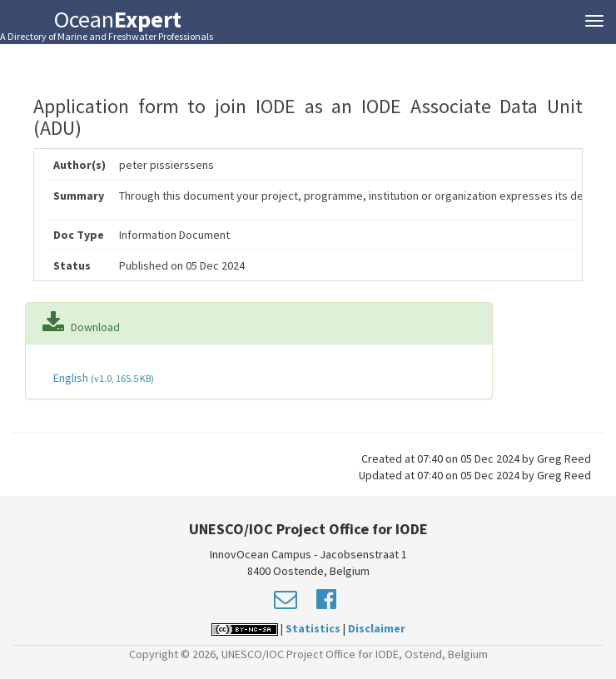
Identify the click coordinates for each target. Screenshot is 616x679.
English (102, 378)
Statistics (313, 628)
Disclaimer (377, 628)
